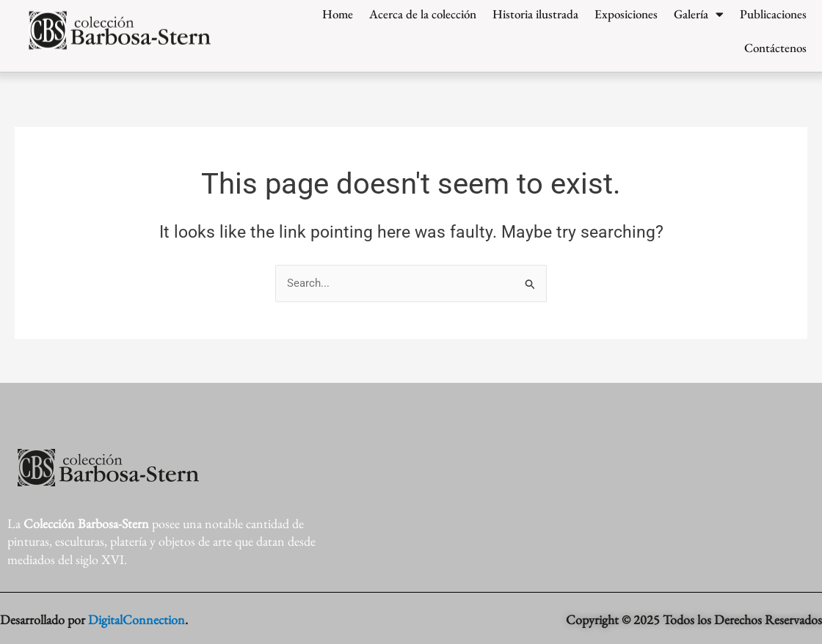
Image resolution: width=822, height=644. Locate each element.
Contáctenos (775, 38)
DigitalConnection (137, 619)
